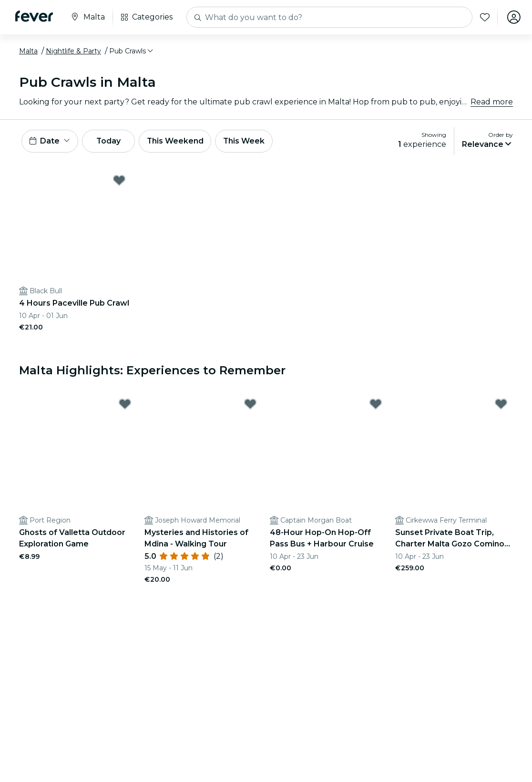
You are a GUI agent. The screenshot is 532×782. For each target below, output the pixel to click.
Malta (28, 51)
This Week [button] (246, 141)
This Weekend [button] (176, 141)
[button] (132, 51)
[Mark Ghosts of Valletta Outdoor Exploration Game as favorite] (125, 404)
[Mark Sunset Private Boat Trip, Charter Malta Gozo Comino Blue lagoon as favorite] (501, 404)
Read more (492, 102)
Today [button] (109, 141)
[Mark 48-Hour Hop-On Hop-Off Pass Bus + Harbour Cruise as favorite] (376, 404)
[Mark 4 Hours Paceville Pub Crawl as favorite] (119, 180)
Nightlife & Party (73, 51)
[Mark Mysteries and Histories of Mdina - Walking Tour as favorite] (250, 404)
